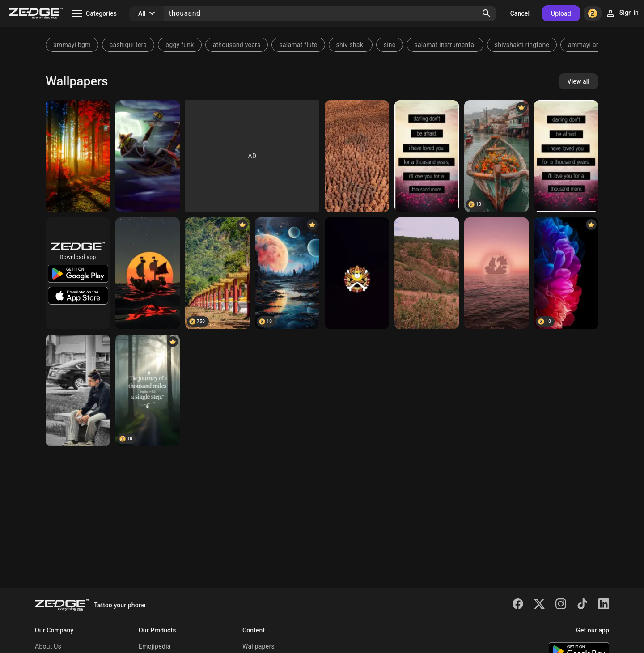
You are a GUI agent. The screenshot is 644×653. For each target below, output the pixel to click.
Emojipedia (155, 646)
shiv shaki (351, 45)
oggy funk (180, 45)
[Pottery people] (357, 156)
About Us (48, 646)
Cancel (520, 13)
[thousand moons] (287, 273)
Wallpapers (258, 646)
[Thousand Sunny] (148, 156)
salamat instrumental (445, 45)
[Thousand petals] (566, 273)
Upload (561, 13)
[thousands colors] (78, 156)
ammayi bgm (72, 45)
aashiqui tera (128, 45)
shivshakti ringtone (522, 45)
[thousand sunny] (357, 273)
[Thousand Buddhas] (217, 273)
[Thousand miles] (148, 390)
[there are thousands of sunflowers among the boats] (496, 156)
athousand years (237, 45)
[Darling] (427, 156)
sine (390, 45)
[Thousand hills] (427, 273)
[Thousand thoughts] (78, 390)
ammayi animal (590, 45)
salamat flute (298, 45)
